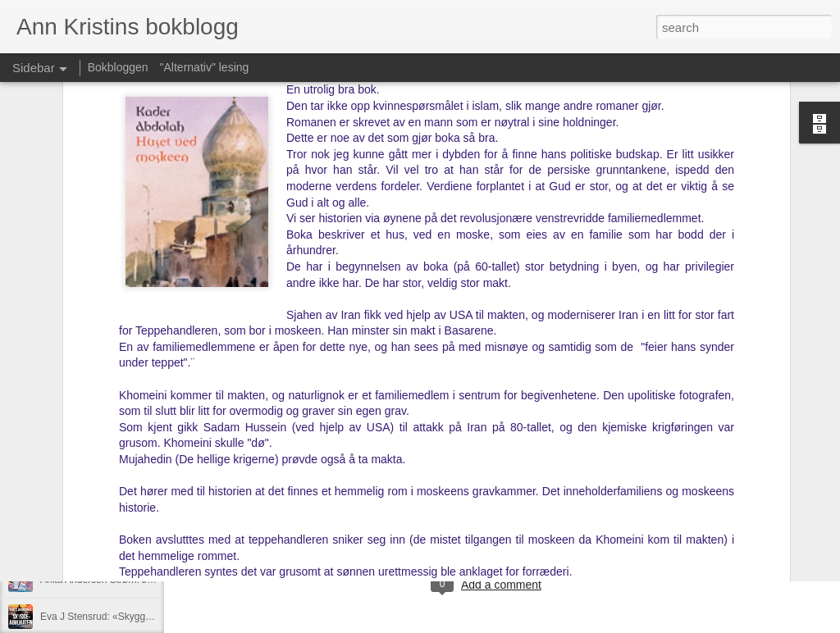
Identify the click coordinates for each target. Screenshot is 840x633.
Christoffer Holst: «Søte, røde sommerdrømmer (143, 543)
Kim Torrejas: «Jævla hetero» (104, 506)
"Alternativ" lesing (205, 67)
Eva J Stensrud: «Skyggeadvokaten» (121, 617)
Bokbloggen (118, 67)
